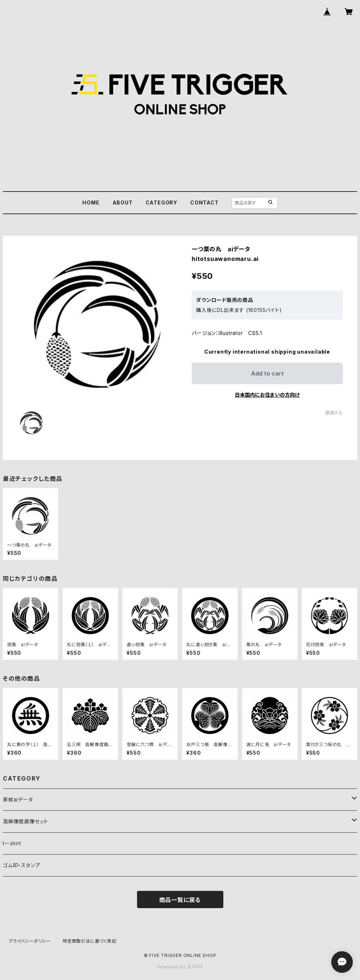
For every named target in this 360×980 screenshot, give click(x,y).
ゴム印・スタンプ (21, 865)
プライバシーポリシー (30, 941)
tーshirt (12, 843)
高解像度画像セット (26, 821)
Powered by (180, 967)
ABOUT (123, 203)
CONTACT (204, 203)
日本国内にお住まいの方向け (267, 395)
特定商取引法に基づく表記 (90, 941)
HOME (91, 203)
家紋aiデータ (18, 799)
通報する (334, 413)
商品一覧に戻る (180, 900)
